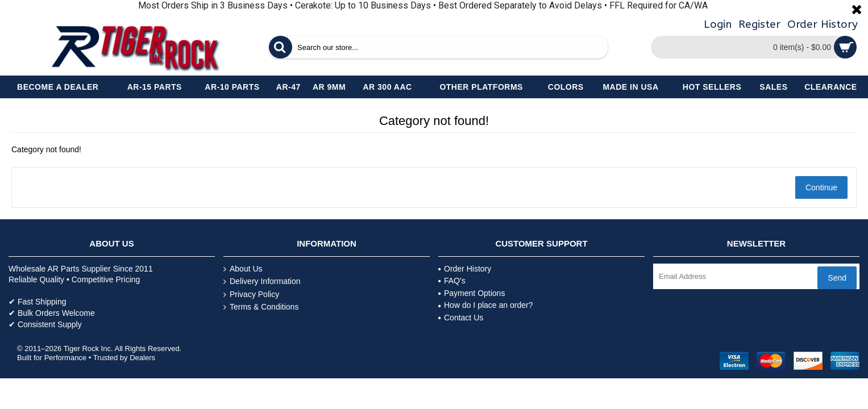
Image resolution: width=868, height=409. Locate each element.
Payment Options (472, 293)
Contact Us (461, 318)
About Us (243, 269)
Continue (821, 187)
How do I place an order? (485, 305)
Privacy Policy (251, 295)
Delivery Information (262, 281)
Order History (465, 269)
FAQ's (452, 281)
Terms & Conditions (261, 307)
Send (837, 278)
